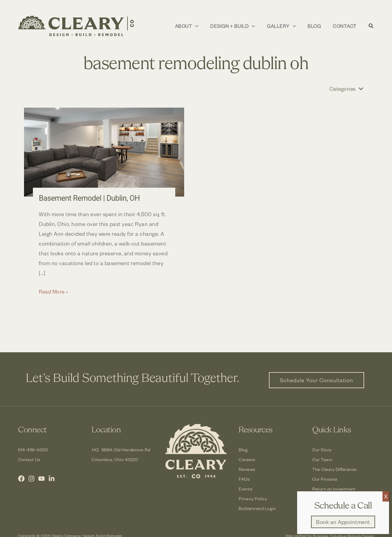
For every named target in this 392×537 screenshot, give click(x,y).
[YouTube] (42, 479)
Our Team (322, 459)
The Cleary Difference (334, 469)
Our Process (325, 479)
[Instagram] (31, 479)
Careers (247, 459)
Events (246, 489)
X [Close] (386, 496)
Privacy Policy (253, 499)
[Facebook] (21, 479)
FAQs (244, 479)
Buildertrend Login (257, 508)
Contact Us (30, 459)
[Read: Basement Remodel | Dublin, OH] (104, 152)
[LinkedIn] (52, 479)
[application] (201, 26)
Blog (243, 450)
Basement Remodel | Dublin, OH (91, 198)
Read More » (54, 292)
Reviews (247, 469)
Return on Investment (334, 489)
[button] (192, 26)
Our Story (322, 450)
